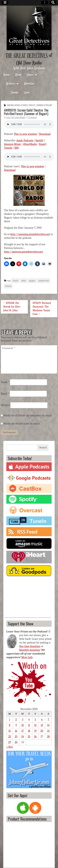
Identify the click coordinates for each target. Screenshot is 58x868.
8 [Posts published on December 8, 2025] (10, 725)
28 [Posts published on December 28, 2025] (48, 737)
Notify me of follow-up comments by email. (28, 416)
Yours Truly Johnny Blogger (16, 117)
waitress (8, 286)
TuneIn (8, 148)
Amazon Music (13, 144)
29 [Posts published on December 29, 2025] (10, 742)
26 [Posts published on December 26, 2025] (35, 737)
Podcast (32, 105)
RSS (16, 148)
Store (27, 92)
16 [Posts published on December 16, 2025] (16, 731)
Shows (30, 75)
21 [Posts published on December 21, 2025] (48, 731)
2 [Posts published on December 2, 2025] (16, 720)
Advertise (29, 83)
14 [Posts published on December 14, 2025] (48, 725)
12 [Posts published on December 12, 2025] (35, 725)
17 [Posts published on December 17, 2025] (23, 731)
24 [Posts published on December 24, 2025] (23, 737)
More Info (27, 657)
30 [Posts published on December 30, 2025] (16, 742)
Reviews (11, 83)
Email (42, 144)
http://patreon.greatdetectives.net (23, 252)
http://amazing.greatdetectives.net (30, 234)
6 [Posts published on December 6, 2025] (42, 720)
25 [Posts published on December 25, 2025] (29, 737)
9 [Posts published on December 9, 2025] (16, 725)
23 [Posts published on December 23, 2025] (16, 737)
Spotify (39, 140)
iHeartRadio (30, 144)
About (18, 75)
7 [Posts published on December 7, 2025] (48, 720)
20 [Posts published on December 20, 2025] (42, 731)
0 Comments (32, 117)
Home (6, 75)
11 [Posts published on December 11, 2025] (29, 725)
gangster (32, 281)
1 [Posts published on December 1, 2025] (10, 720)
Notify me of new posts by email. (22, 424)
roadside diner (44, 281)
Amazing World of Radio (17, 105)
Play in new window (26, 134)
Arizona (15, 281)
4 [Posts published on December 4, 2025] (29, 720)
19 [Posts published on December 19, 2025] (35, 731)
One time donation (30, 646)
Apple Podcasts (25, 140)
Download (45, 134)
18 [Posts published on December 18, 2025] (29, 731)
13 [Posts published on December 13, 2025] (42, 725)
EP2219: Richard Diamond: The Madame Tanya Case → (42, 309)
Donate (15, 92)
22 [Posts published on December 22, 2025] (10, 737)
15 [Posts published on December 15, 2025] (10, 731)
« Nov (10, 747)
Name (5, 382)
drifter (24, 281)
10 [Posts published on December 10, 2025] (23, 725)
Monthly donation (30, 650)
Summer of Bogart (44, 105)
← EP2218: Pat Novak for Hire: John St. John (12, 307)
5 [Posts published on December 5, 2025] (35, 720)
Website (5, 405)
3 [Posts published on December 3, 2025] (23, 720)
